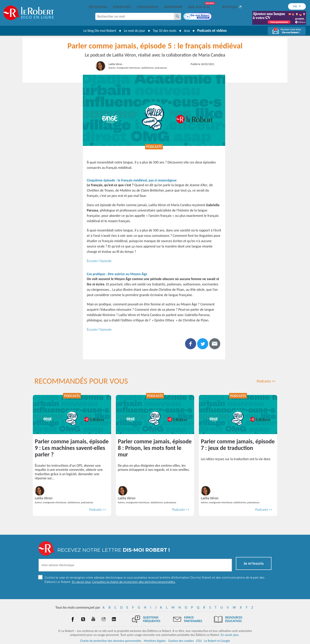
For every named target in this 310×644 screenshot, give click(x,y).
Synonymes (122, 7)
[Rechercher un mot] (178, 16)
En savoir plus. (230, 634)
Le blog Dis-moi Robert (98, 31)
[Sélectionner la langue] (297, 6)
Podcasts (154, 147)
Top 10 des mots (163, 31)
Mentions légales (155, 640)
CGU (199, 640)
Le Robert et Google (217, 640)
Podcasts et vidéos (212, 30)
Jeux (185, 31)
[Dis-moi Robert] (198, 17)
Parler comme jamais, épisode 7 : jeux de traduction (238, 445)
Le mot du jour (133, 31)
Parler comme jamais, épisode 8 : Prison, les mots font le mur (155, 448)
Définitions (98, 7)
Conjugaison (147, 7)
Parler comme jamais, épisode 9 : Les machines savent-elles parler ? (72, 448)
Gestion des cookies (181, 640)
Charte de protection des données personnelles (111, 640)
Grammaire (173, 7)
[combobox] (135, 16)
